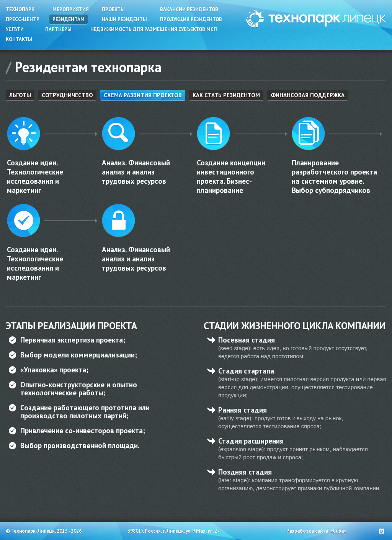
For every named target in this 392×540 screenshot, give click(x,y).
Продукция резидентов (191, 19)
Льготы (20, 95)
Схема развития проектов (143, 95)
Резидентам (69, 19)
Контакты (19, 39)
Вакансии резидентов (189, 9)
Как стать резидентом (226, 95)
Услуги (15, 29)
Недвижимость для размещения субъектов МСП (154, 29)
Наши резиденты (124, 19)
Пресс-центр (23, 19)
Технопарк (20, 9)
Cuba (338, 531)
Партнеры (58, 29)
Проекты (113, 9)
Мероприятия (71, 9)
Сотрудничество (67, 95)
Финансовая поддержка (308, 95)
